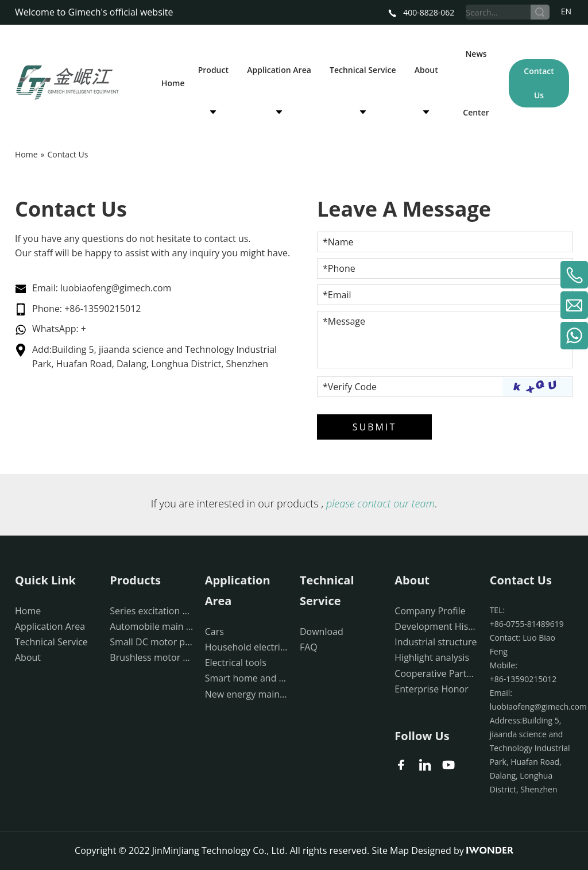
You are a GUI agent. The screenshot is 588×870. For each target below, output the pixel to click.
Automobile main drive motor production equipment (151, 626)
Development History (436, 626)
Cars (214, 632)
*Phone (339, 268)
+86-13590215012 (102, 309)
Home (28, 611)
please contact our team (380, 503)
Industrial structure (436, 642)
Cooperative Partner (436, 673)
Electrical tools (236, 663)
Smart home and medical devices (247, 678)
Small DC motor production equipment (151, 642)
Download (322, 632)
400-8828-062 (421, 12)
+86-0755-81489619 (527, 624)
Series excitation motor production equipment (151, 611)
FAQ (309, 647)
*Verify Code (350, 387)
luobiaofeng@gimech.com (116, 288)
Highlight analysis (432, 657)
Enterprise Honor (431, 689)
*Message (344, 321)
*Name (338, 242)
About (28, 657)
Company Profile (430, 611)
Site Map (390, 850)
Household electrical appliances (247, 647)
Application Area (50, 626)
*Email (337, 295)
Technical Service (51, 642)
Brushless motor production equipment (151, 657)
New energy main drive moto (247, 694)
